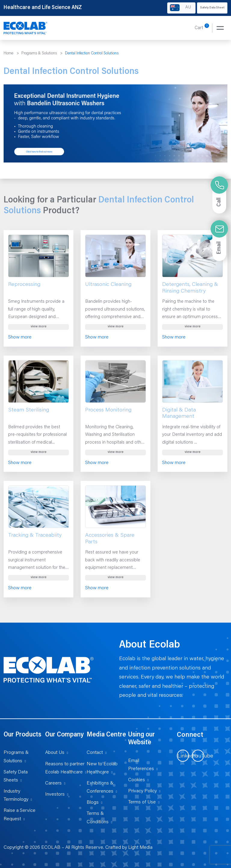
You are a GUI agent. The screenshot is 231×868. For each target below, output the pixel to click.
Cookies (137, 780)
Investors (55, 794)
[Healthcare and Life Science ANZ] (26, 28)
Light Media (140, 848)
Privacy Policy (142, 791)
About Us (55, 753)
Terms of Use (142, 802)
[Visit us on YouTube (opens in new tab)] (198, 756)
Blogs (93, 803)
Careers (53, 783)
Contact (95, 753)
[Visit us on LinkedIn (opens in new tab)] (183, 756)
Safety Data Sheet (212, 8)
